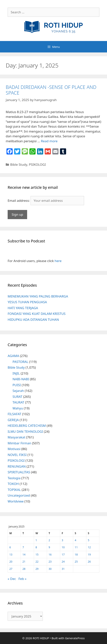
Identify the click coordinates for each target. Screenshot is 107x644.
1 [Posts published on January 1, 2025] (36, 540)
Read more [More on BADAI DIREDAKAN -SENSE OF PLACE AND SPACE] (49, 141)
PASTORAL (20, 362)
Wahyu (18, 408)
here (58, 261)
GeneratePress (75, 638)
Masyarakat (16, 437)
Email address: (19, 201)
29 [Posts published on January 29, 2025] (37, 569)
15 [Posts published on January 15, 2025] (37, 554)
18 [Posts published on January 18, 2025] (76, 554)
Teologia (14, 478)
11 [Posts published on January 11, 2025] (76, 547)
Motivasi (14, 449)
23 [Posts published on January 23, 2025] (50, 562)
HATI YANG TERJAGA (23, 308)
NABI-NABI (21, 379)
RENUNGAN (17, 466)
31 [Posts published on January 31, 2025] (63, 569)
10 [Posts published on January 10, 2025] (63, 547)
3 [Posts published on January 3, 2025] (62, 540)
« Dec (12, 579)
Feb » (23, 579)
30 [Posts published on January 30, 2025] (50, 569)
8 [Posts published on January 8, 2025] (36, 547)
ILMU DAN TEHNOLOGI (25, 431)
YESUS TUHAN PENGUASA (27, 302)
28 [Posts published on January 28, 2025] (24, 569)
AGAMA (13, 356)
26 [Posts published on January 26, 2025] (89, 562)
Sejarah (18, 391)
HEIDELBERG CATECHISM (27, 426)
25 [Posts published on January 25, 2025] (76, 562)
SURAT (17, 397)
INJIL (16, 373)
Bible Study (19, 164)
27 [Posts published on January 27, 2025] (11, 569)
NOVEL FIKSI (17, 455)
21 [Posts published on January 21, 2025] (24, 562)
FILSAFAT (14, 414)
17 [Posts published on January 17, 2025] (63, 554)
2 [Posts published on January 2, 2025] (49, 540)
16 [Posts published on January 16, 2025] (50, 554)
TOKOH (13, 484)
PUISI (17, 385)
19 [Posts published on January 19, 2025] (89, 554)
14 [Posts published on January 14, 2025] (24, 554)
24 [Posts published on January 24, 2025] (63, 562)
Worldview (16, 501)
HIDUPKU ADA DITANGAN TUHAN (33, 320)
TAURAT (18, 402)
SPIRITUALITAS (19, 472)
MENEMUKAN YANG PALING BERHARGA (38, 296)
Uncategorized (19, 495)
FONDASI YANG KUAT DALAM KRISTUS (37, 314)
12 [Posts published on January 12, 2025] (89, 547)
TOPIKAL (14, 490)
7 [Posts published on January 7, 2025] (23, 547)
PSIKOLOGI (37, 164)
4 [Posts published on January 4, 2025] (75, 540)
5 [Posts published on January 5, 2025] (89, 540)
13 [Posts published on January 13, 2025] (11, 554)
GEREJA (13, 420)
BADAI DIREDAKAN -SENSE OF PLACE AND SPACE (51, 90)
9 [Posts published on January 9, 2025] (49, 547)
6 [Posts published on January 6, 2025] (10, 547)
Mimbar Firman (19, 443)
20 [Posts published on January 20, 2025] (11, 562)
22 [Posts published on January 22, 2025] (37, 562)
